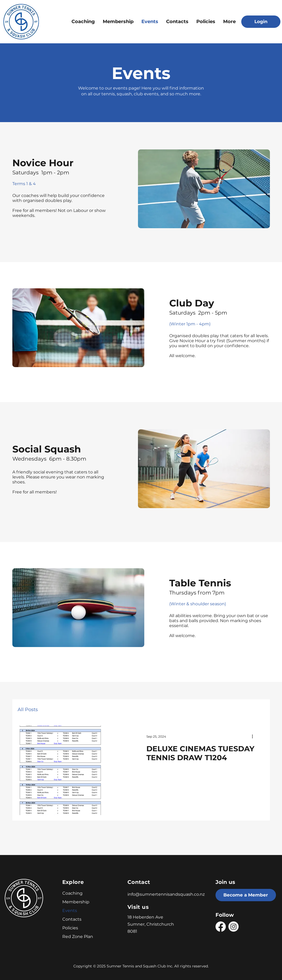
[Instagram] (234, 927)
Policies (70, 928)
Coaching (72, 893)
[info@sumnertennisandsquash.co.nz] (169, 894)
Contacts (72, 919)
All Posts (28, 710)
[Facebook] (221, 927)
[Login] (261, 22)
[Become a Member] (246, 895)
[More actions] (254, 736)
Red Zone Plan (75, 937)
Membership (75, 902)
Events (70, 911)
